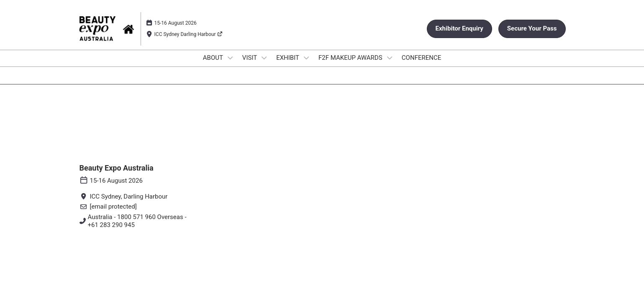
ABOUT (214, 58)
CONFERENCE (421, 58)
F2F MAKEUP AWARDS (351, 58)
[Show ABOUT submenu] (230, 58)
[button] (459, 29)
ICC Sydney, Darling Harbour (129, 196)
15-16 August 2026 (176, 23)
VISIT (250, 58)
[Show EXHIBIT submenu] (306, 58)
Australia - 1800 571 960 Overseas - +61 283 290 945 (137, 221)
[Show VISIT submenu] (264, 58)
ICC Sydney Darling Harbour (189, 34)
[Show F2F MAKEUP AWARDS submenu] (390, 58)
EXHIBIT (288, 58)
